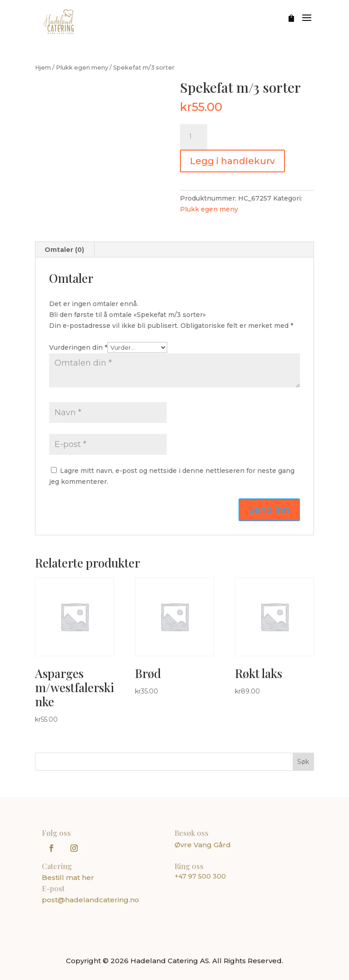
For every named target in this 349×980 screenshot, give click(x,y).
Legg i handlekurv (232, 161)
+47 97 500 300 (200, 876)
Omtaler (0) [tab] (64, 250)
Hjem (43, 68)
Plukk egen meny (82, 68)
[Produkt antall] (194, 137)
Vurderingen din (78, 347)
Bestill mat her (68, 877)
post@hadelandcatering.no (90, 900)
